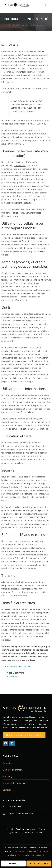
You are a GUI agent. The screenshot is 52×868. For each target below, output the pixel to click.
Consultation (39, 863)
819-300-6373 (12, 806)
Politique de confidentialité (25, 851)
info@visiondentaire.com (19, 666)
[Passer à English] (39, 833)
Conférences (9, 790)
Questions (14, 833)
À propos (31, 829)
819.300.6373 (13, 676)
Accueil (10, 829)
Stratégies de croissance (14, 783)
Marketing (7, 776)
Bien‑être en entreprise (14, 770)
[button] (46, 5)
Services (20, 829)
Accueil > (13, 25)
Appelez (13, 863)
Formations (8, 763)
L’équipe (41, 829)
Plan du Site (27, 833)
